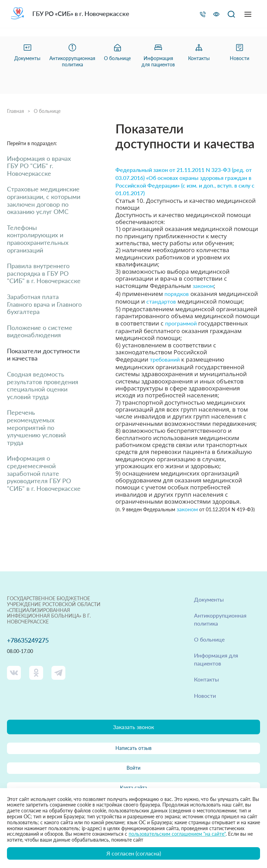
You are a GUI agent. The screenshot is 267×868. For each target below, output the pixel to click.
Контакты (207, 679)
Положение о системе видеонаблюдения (40, 332)
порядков (177, 294)
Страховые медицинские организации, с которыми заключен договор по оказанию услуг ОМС (44, 200)
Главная (15, 111)
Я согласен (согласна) (134, 853)
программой (181, 323)
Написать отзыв (133, 748)
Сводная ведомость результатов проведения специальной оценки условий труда (43, 386)
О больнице (47, 111)
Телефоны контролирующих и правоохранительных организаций (38, 239)
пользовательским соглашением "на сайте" (177, 834)
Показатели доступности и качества (43, 355)
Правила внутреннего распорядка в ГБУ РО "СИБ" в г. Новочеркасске (44, 273)
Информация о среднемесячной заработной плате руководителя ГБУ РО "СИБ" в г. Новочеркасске (44, 473)
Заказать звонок (133, 727)
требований (165, 359)
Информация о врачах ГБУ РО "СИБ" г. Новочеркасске (39, 166)
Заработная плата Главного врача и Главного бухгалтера (44, 304)
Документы (209, 599)
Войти (133, 768)
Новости (205, 696)
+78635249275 (28, 640)
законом (203, 286)
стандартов (161, 301)
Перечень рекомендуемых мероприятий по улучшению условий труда (36, 427)
